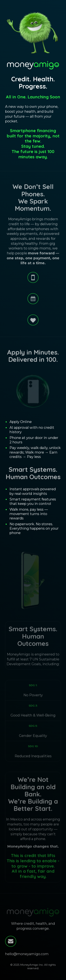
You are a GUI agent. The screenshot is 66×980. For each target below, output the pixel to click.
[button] (33, 278)
